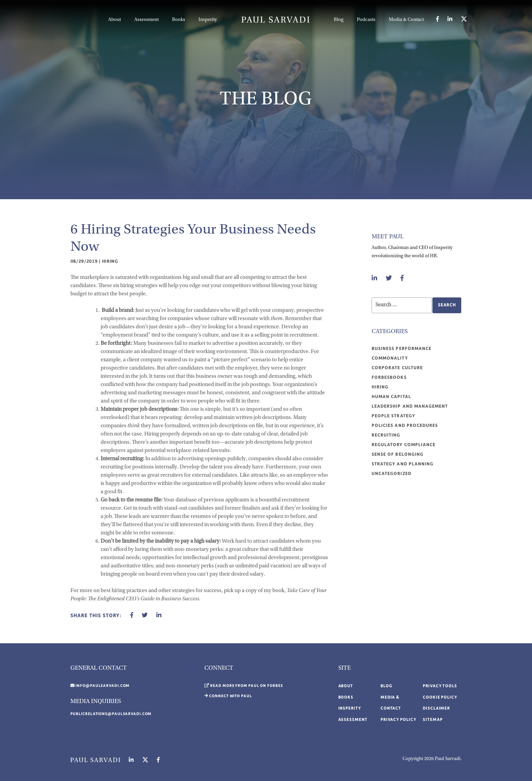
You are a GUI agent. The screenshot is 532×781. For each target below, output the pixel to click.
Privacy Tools (440, 686)
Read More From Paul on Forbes (246, 686)
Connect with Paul (230, 696)
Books (179, 20)
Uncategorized (392, 474)
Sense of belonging (398, 454)
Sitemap (433, 720)
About (115, 20)
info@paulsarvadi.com (103, 686)
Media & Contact (406, 20)
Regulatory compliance (404, 445)
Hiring (110, 261)
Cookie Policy (440, 697)
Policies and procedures (405, 426)
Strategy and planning (403, 464)
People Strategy (393, 416)
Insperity (208, 20)
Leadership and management (410, 406)
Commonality (390, 358)
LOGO (275, 20)
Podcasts (366, 20)
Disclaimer (436, 708)
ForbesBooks (389, 377)
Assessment (146, 20)
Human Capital (391, 397)
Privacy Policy (398, 720)
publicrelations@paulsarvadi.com (111, 714)
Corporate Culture (397, 368)
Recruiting (386, 435)
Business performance (401, 349)
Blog (339, 20)
